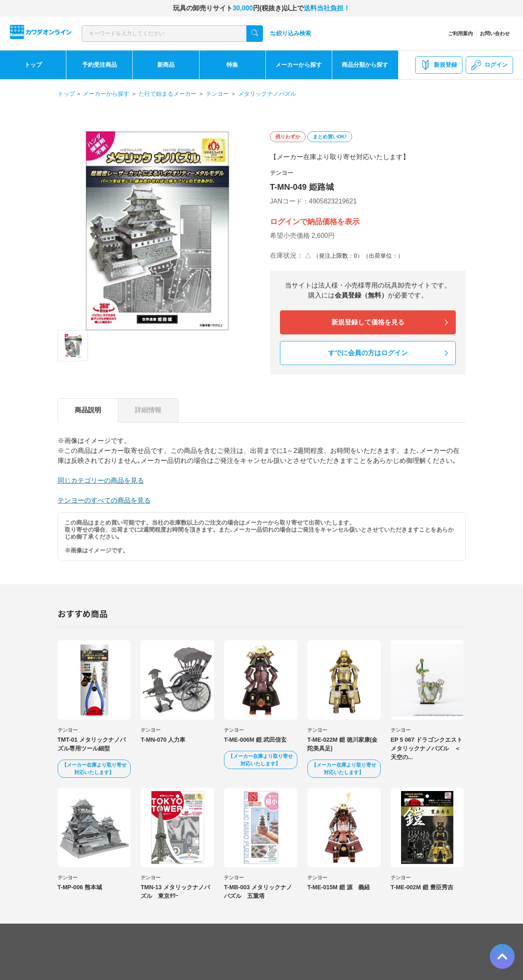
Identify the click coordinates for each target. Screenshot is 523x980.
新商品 (166, 65)
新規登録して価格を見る (368, 322)
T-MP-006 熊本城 (80, 887)
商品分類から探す (365, 65)
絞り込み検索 (290, 33)
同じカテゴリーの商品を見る (101, 480)
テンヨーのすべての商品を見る (104, 500)
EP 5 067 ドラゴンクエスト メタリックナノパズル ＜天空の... (429, 748)
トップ (33, 65)
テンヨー (217, 94)
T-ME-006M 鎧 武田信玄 (255, 740)
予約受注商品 (100, 65)
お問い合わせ (495, 34)
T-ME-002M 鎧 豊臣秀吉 (422, 887)
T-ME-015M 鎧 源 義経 (339, 887)
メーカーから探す (299, 65)
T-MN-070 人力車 (163, 740)
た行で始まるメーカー (168, 94)
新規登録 (439, 65)
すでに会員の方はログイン (368, 353)
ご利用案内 (460, 34)
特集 (232, 65)
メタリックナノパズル (267, 94)
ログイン (489, 65)
